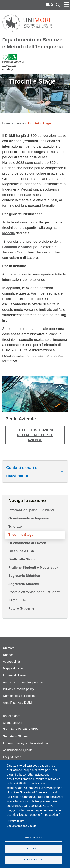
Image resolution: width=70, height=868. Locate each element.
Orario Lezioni (13, 723)
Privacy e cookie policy (18, 689)
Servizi (19, 123)
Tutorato (15, 527)
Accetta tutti (33, 859)
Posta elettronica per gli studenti (34, 592)
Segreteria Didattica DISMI (21, 729)
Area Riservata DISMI (18, 703)
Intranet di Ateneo (15, 675)
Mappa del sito (13, 668)
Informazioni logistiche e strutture (26, 743)
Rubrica (8, 655)
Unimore (9, 648)
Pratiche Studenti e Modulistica (33, 568)
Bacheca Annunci (17, 247)
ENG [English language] (49, 5)
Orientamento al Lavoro (27, 543)
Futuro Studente (21, 608)
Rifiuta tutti (33, 848)
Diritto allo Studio (22, 559)
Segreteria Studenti (24, 584)
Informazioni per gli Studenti (31, 510)
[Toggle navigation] (66, 5)
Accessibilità (11, 662)
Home (6, 123)
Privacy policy (15, 821)
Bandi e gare (12, 716)
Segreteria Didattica (24, 576)
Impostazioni (33, 837)
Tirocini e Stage (21, 535)
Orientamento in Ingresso (29, 518)
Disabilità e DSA (21, 551)
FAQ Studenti (19, 600)
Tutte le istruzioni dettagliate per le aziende (35, 435)
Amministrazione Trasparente (23, 682)
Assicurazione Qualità (18, 750)
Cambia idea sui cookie (19, 696)
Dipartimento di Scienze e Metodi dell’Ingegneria (32, 43)
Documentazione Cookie (21, 826)
